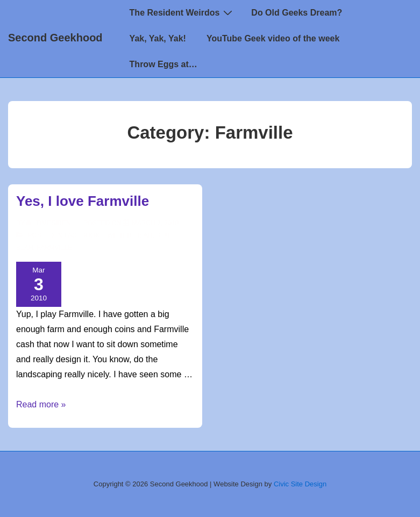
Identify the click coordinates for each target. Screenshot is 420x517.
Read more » (41, 404)
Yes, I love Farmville (83, 201)
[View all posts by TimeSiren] (49, 223)
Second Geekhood (55, 38)
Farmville (54, 248)
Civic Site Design (300, 484)
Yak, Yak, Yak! (158, 38)
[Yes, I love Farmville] (155, 223)
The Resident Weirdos (183, 12)
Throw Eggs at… (163, 64)
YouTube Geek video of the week (273, 38)
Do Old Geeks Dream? (297, 13)
